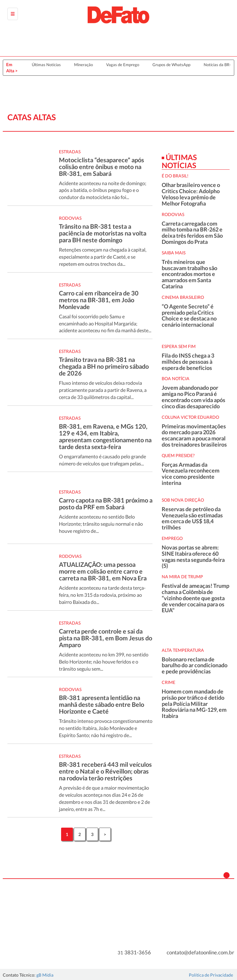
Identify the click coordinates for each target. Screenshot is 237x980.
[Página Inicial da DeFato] (118, 15)
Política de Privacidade (211, 975)
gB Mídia (45, 975)
